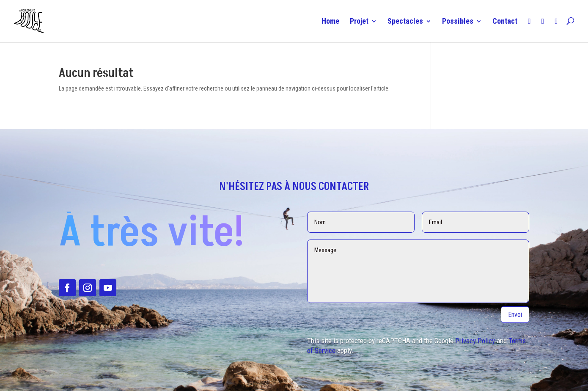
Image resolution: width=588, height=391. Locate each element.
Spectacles (405, 22)
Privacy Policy (475, 341)
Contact (505, 22)
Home (330, 22)
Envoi (515, 315)
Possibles (458, 22)
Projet (359, 22)
